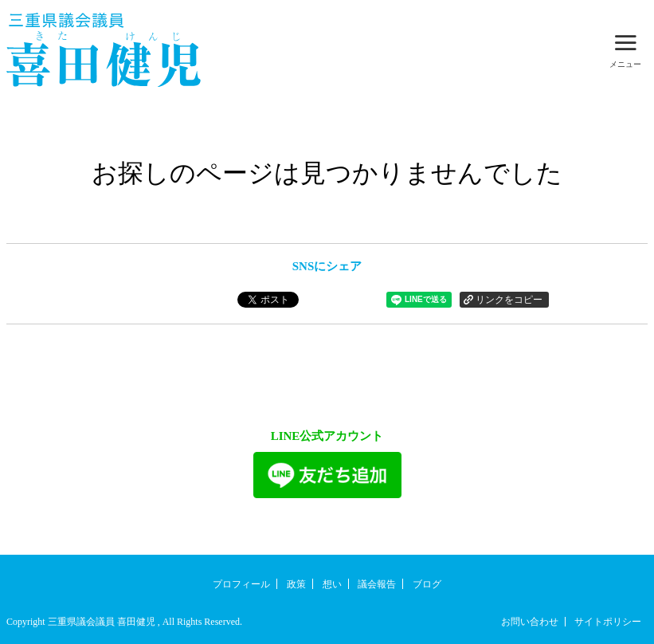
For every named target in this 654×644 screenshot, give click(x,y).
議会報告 (377, 584)
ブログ (427, 584)
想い (332, 584)
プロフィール (241, 584)
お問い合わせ (530, 622)
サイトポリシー (608, 622)
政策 (296, 584)
